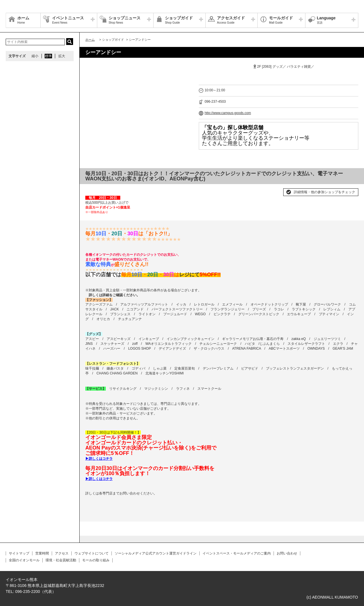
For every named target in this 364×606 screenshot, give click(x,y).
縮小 (35, 56)
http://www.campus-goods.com (228, 113)
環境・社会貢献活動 (61, 560)
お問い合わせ (287, 553)
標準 (48, 56)
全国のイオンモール (24, 560)
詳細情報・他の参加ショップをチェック (324, 192)
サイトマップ (19, 553)
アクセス (62, 553)
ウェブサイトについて (92, 553)
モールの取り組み (96, 560)
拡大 (62, 56)
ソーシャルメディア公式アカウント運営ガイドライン (156, 553)
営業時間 (42, 553)
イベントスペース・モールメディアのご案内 (237, 553)
